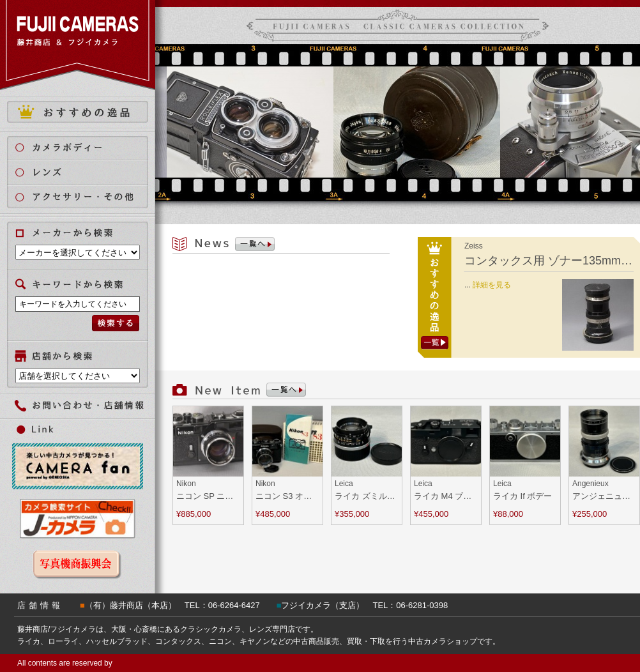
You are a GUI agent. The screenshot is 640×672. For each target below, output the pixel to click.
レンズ (85, 172)
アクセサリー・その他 (85, 197)
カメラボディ (85, 147)
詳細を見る (492, 285)
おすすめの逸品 (78, 112)
